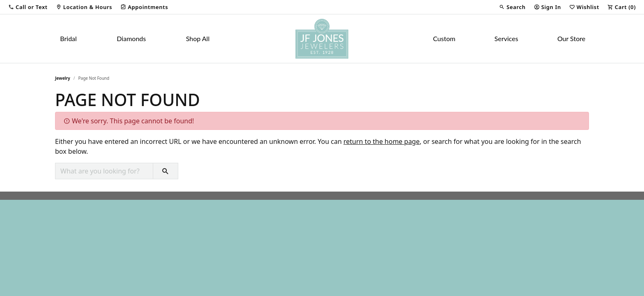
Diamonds (131, 38)
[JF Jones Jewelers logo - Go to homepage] (322, 39)
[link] (84, 7)
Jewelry (63, 78)
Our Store (571, 38)
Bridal (68, 38)
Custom (444, 38)
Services (506, 38)
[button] (28, 7)
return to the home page (382, 141)
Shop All (198, 38)
